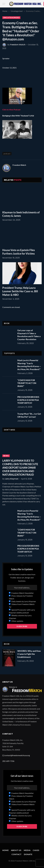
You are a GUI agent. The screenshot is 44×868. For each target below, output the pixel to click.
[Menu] (4, 4)
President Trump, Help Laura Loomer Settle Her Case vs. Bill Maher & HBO (20, 291)
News (6, 456)
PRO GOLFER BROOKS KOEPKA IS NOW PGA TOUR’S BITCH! (28, 400)
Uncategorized (11, 18)
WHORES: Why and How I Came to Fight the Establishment (29, 654)
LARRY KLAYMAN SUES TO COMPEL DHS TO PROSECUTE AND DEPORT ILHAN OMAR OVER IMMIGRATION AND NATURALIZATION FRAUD (20, 468)
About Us (16, 850)
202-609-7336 (8, 761)
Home (5, 850)
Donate (28, 854)
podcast (7, 154)
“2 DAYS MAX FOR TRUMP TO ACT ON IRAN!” (27, 383)
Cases (36, 850)
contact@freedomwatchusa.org (17, 755)
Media (27, 850)
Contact (17, 854)
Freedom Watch (18, 45)
